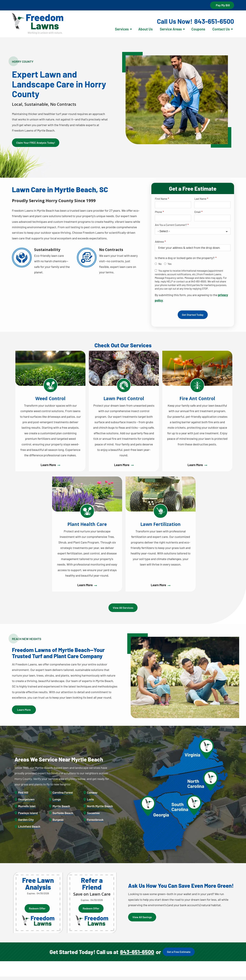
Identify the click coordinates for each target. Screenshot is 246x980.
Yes (170, 264)
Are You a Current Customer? (171, 225)
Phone (158, 212)
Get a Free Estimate (179, 952)
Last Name (200, 199)
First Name (161, 199)
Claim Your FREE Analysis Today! (36, 143)
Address (159, 242)
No (160, 264)
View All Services (123, 608)
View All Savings (142, 917)
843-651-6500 (137, 952)
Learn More (24, 710)
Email (197, 212)
